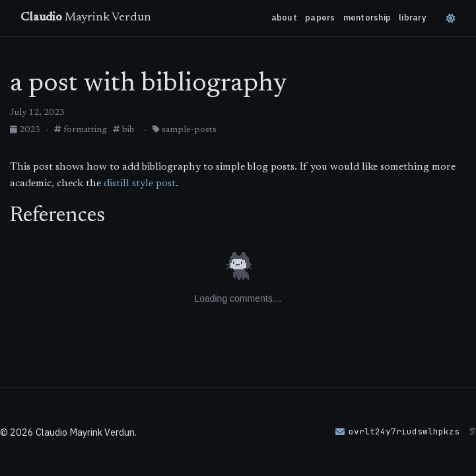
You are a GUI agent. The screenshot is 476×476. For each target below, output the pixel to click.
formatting (81, 130)
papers (320, 17)
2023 (26, 130)
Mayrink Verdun (86, 18)
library (413, 17)
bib (124, 130)
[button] (397, 432)
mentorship (367, 17)
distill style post (140, 184)
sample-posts (185, 130)
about (284, 17)
